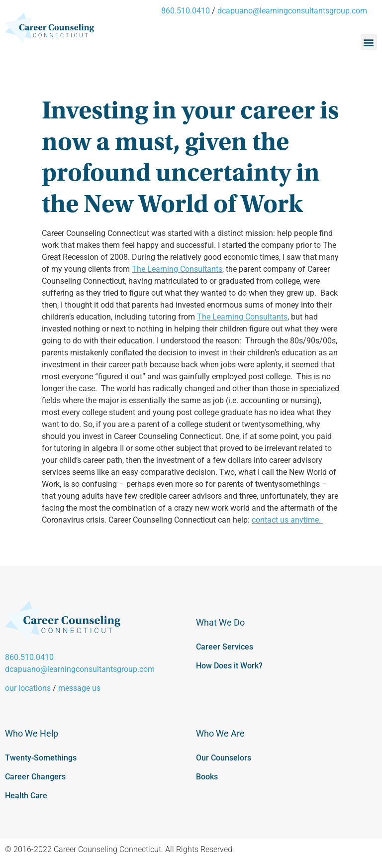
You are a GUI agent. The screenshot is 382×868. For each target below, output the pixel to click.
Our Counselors (224, 758)
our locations (28, 688)
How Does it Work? (229, 666)
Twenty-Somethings (41, 758)
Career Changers (35, 777)
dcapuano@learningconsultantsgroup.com (292, 11)
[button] (369, 42)
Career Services (225, 647)
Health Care (26, 796)
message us (79, 688)
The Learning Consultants (177, 269)
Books (207, 777)
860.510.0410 (186, 11)
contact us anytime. (287, 520)
